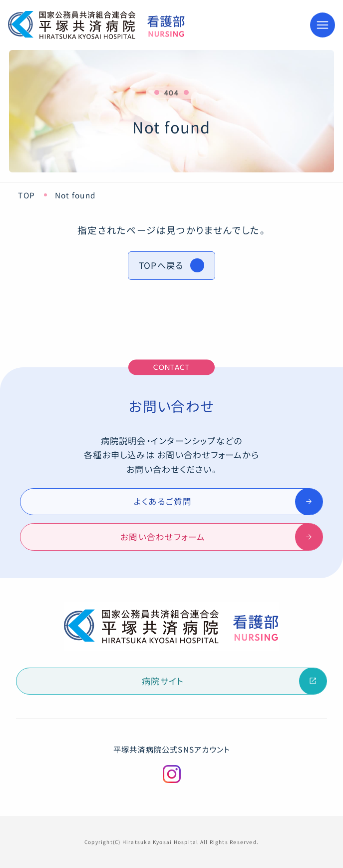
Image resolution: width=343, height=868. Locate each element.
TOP (26, 195)
